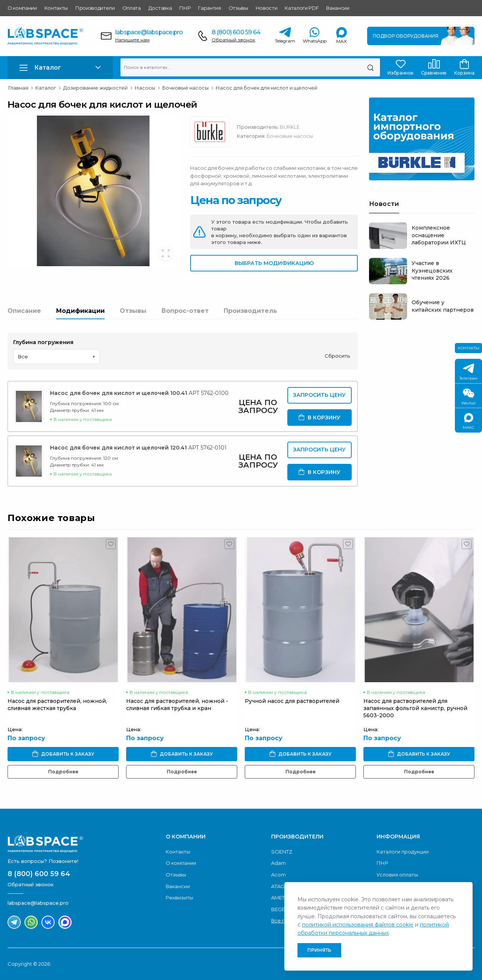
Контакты (56, 8)
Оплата (132, 8)
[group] (93, 191)
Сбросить (337, 356)
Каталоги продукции (403, 852)
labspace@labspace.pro (149, 32)
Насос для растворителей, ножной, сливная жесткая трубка (57, 705)
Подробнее (63, 772)
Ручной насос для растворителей (292, 701)
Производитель (250, 311)
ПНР (185, 8)
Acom (278, 875)
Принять (319, 950)
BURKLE (290, 127)
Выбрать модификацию (274, 263)
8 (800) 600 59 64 (236, 32)
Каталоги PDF (302, 8)
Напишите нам (132, 40)
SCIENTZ (282, 852)
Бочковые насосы (290, 136)
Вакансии (338, 8)
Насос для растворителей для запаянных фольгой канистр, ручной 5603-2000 (415, 708)
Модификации (80, 311)
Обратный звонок (233, 40)
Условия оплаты (397, 875)
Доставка (160, 8)
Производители (95, 8)
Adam (278, 863)
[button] (60, 68)
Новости (267, 8)
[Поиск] (370, 67)
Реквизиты (179, 898)
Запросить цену (319, 395)
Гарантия (209, 8)
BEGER (280, 909)
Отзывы (238, 8)
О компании (22, 8)
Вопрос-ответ (185, 311)
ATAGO (280, 886)
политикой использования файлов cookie (358, 925)
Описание (24, 311)
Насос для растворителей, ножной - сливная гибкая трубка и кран (177, 705)
